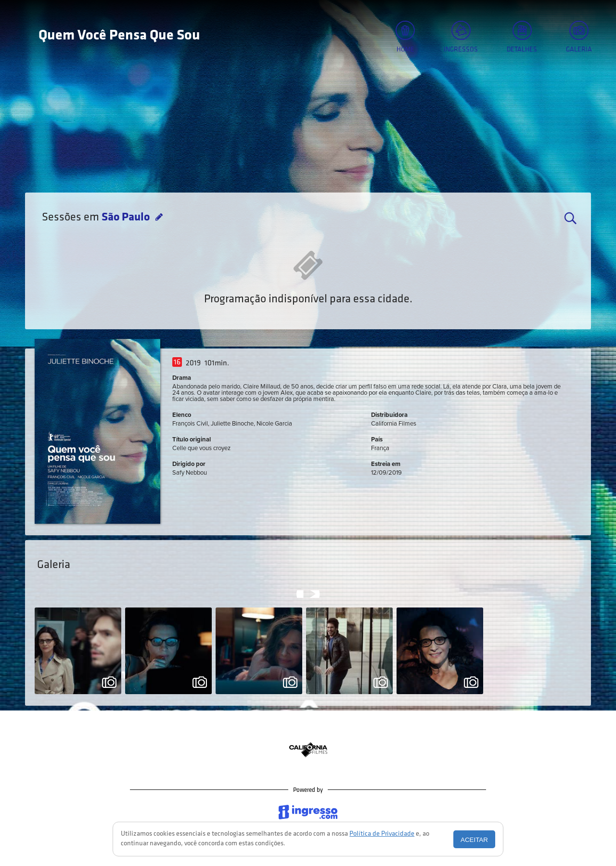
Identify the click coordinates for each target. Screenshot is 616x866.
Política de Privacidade (382, 834)
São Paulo (127, 218)
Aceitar (474, 840)
